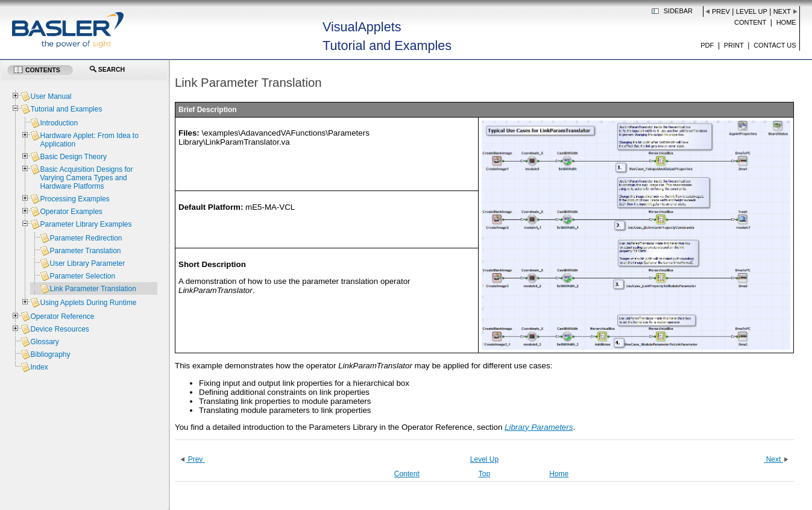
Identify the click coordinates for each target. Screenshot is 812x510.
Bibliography (50, 354)
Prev (721, 11)
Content (750, 22)
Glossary (44, 342)
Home (786, 22)
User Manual (51, 96)
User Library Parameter (87, 263)
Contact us (775, 45)
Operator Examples (71, 212)
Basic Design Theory (73, 157)
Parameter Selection (82, 276)
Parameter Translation (85, 251)
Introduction (59, 123)
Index (39, 367)
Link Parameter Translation (93, 289)
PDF (707, 45)
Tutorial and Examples (66, 109)
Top (484, 474)
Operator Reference (62, 316)
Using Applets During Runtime (88, 303)
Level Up (752, 11)
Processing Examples (74, 199)
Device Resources (59, 329)
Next (782, 11)
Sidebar (678, 11)
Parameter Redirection (86, 238)
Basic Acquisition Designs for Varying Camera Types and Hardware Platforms (86, 178)
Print (734, 45)
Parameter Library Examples (86, 224)
